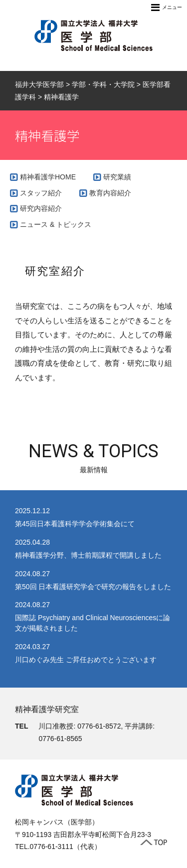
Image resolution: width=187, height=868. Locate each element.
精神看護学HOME (48, 177)
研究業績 (117, 177)
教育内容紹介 (110, 193)
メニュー (167, 7)
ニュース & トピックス (56, 224)
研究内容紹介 (41, 208)
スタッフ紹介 (41, 193)
